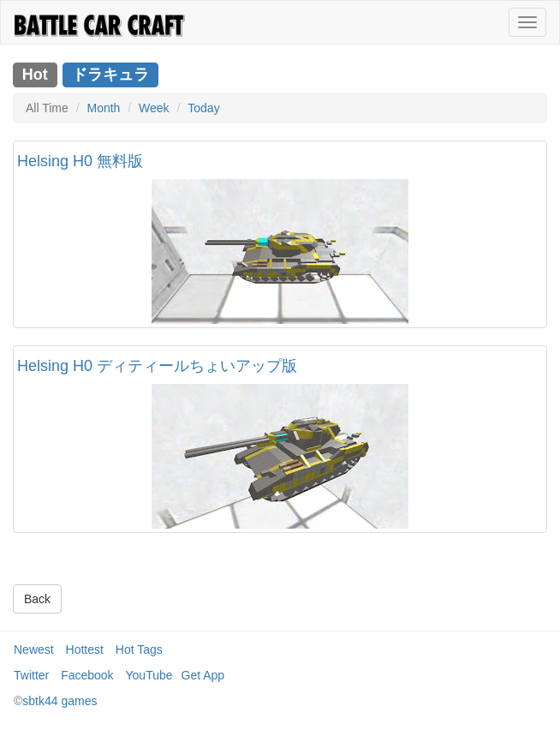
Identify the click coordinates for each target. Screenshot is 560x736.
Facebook (87, 675)
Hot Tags (139, 649)
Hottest (85, 649)
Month (103, 108)
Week (154, 108)
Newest (34, 649)
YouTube (149, 675)
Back (37, 599)
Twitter (31, 675)
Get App (203, 675)
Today (203, 108)
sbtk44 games (60, 701)
